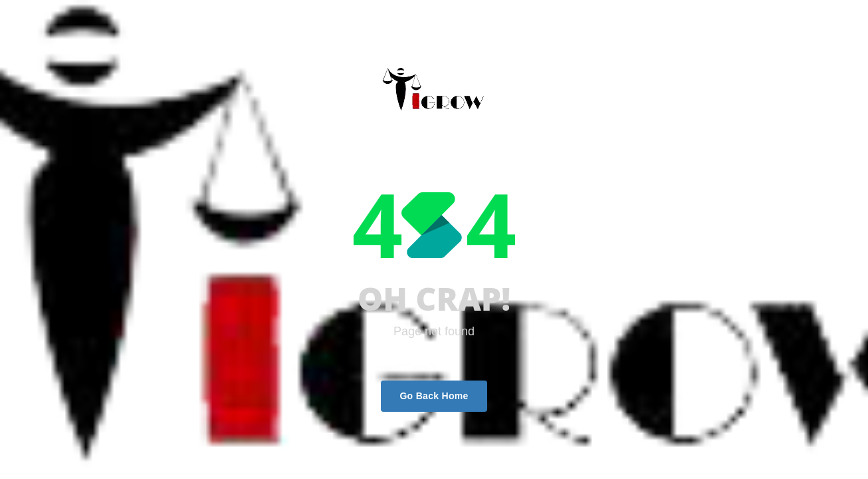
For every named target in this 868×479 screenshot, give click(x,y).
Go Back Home (434, 396)
